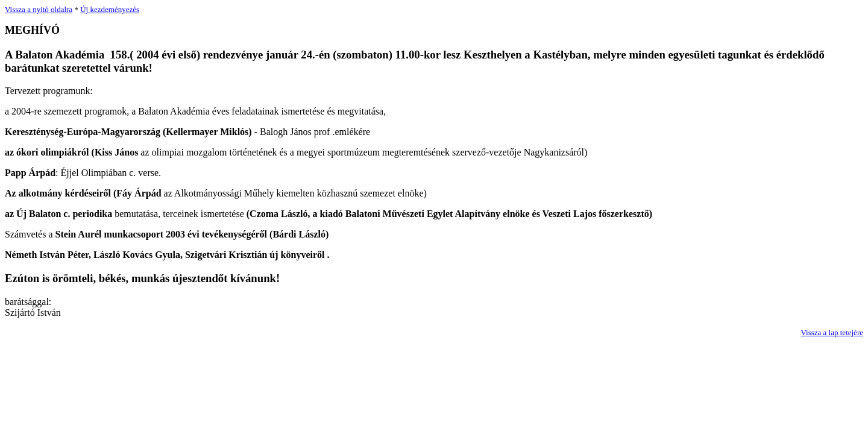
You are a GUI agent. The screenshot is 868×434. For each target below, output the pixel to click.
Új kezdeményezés (110, 9)
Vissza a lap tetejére (832, 332)
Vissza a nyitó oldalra (39, 9)
